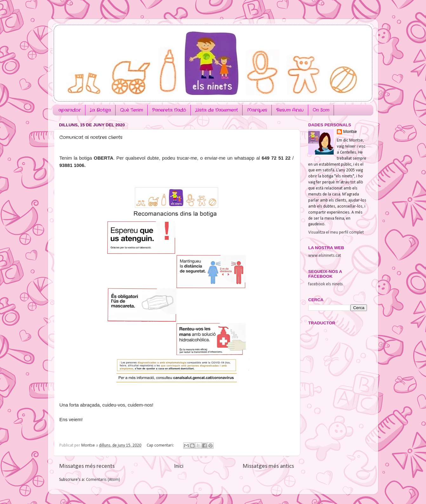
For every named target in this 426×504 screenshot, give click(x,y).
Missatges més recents (87, 466)
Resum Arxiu (290, 110)
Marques (257, 110)
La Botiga (100, 110)
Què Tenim (131, 110)
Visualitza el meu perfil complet (336, 232)
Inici (179, 466)
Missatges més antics (268, 466)
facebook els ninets (326, 284)
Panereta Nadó (169, 110)
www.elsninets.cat (325, 256)
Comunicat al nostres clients (91, 137)
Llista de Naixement (216, 110)
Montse (350, 132)
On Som (321, 110)
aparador (70, 110)
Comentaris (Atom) (103, 480)
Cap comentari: (161, 445)
